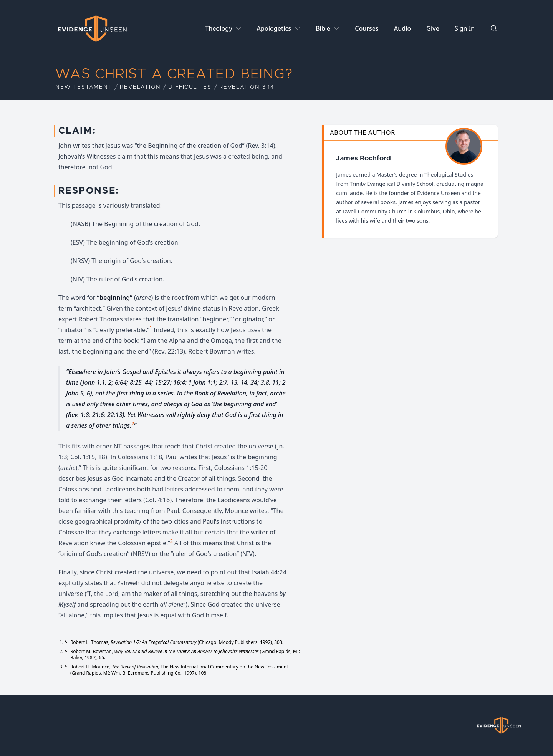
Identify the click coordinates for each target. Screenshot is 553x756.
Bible (323, 28)
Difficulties (190, 87)
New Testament (84, 87)
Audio (403, 28)
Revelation (140, 87)
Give (433, 28)
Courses (367, 28)
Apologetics (274, 28)
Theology (219, 28)
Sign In (465, 28)
